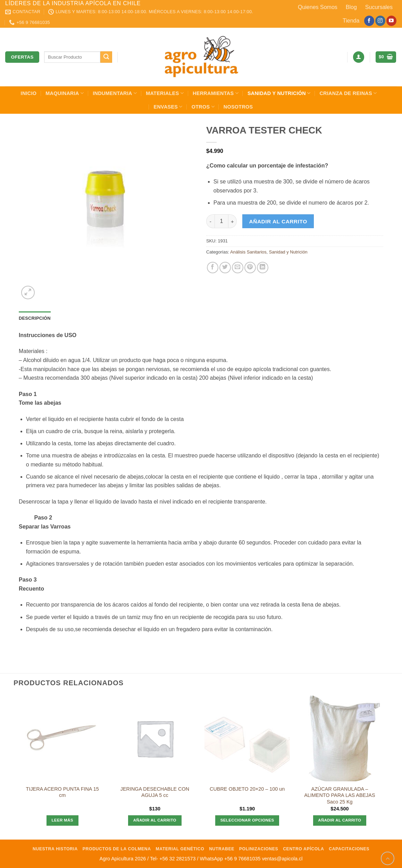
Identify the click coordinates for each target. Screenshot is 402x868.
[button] (359, 57)
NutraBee (222, 849)
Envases (168, 107)
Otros (203, 107)
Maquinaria (65, 93)
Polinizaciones (259, 849)
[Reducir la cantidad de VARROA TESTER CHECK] (210, 221)
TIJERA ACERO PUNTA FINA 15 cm (62, 792)
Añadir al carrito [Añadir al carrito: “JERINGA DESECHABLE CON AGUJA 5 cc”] (155, 820)
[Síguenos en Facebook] (369, 21)
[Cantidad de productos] (221, 221)
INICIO (29, 93)
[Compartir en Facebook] (213, 268)
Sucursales (379, 7)
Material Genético (180, 849)
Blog (351, 7)
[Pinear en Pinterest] (250, 268)
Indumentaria (115, 93)
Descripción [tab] (35, 318)
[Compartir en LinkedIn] (263, 268)
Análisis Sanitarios (248, 252)
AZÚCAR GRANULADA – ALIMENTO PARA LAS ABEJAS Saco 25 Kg (340, 795)
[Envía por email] (238, 268)
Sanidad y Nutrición (279, 93)
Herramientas (216, 93)
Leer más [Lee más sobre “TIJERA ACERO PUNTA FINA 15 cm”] (62, 820)
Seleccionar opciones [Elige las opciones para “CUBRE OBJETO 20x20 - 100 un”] (247, 820)
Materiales (165, 93)
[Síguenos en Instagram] (380, 21)
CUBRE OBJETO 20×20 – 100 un (247, 789)
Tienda (351, 21)
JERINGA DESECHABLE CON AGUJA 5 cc (155, 792)
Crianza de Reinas (348, 93)
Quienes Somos (318, 7)
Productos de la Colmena (117, 849)
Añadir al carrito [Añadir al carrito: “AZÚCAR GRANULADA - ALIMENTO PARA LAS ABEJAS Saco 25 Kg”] (340, 820)
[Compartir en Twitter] (225, 268)
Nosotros (238, 107)
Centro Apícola (303, 849)
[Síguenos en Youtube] (391, 21)
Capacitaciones (349, 849)
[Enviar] (106, 57)
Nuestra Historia (55, 849)
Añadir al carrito (278, 221)
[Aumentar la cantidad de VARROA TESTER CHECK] (233, 221)
